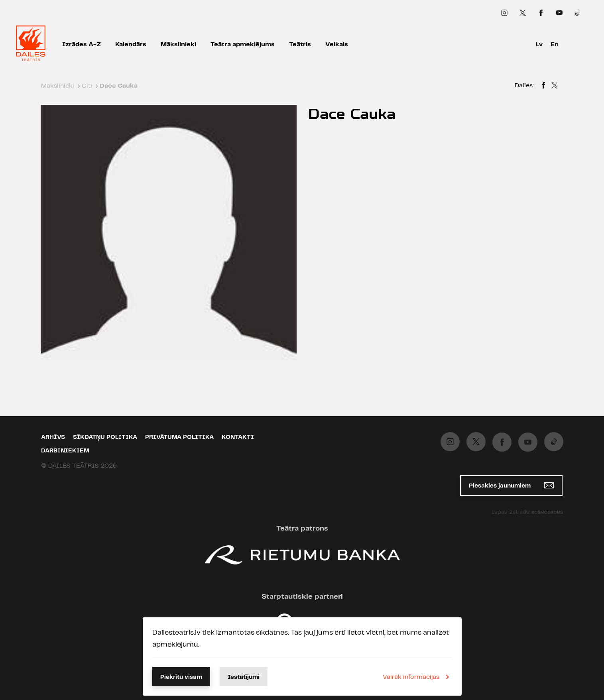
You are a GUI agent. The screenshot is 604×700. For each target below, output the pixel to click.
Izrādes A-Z (82, 44)
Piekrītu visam (181, 677)
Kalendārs (131, 44)
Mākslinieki (178, 44)
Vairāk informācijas (417, 677)
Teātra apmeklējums (243, 44)
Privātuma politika (179, 437)
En (555, 44)
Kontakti (238, 437)
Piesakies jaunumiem (511, 485)
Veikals (337, 44)
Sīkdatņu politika (105, 437)
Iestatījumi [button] (244, 677)
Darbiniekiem (65, 451)
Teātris (300, 44)
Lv (539, 44)
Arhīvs (53, 437)
